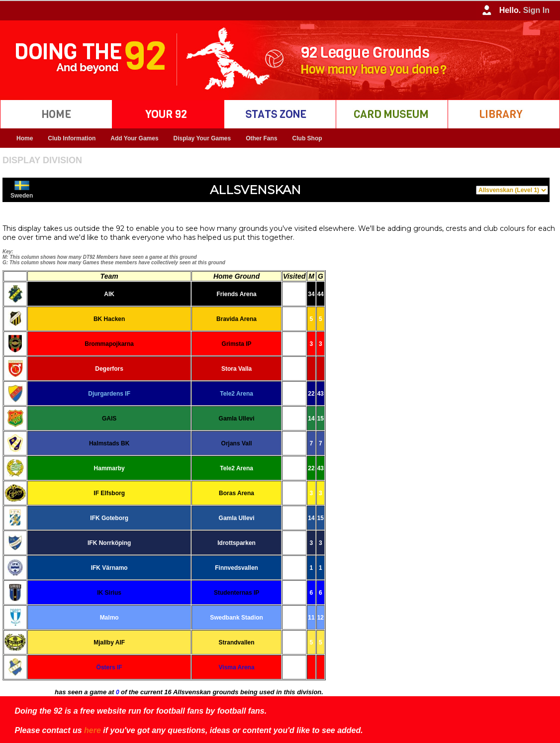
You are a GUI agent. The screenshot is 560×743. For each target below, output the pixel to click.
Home (25, 138)
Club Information (72, 138)
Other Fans (261, 138)
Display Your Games (202, 138)
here (93, 730)
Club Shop (307, 138)
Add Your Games (134, 138)
